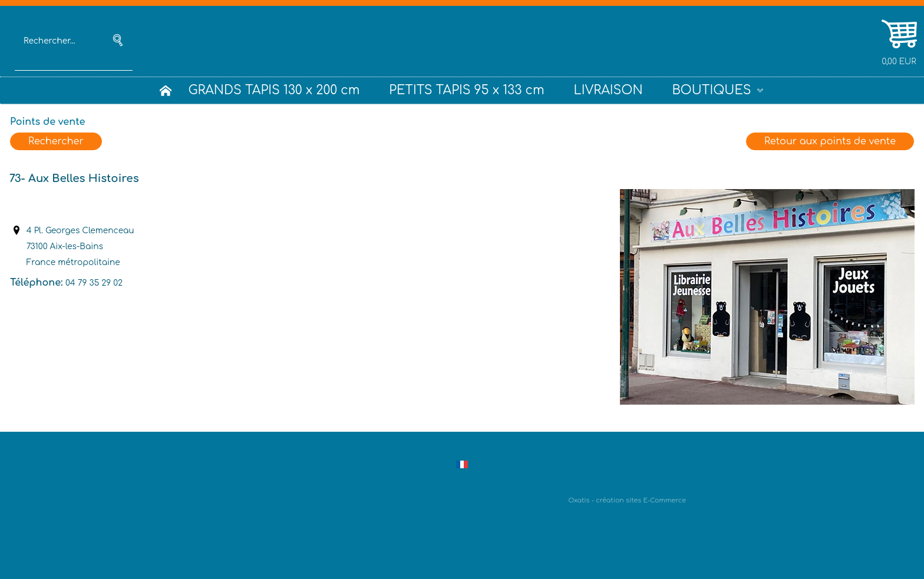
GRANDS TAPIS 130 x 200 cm (274, 90)
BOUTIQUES (712, 90)
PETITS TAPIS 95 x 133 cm (466, 90)
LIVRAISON (608, 90)
